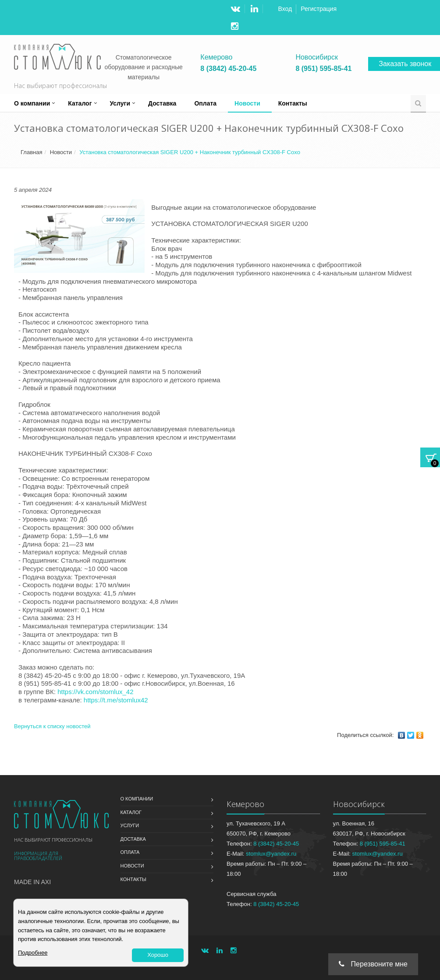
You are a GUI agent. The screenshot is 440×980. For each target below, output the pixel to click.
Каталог (80, 103)
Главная (31, 152)
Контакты (293, 103)
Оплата (205, 103)
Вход (285, 9)
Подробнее (33, 953)
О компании (32, 103)
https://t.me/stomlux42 (116, 700)
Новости (247, 103)
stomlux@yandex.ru (271, 854)
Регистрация (319, 9)
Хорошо (158, 955)
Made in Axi (32, 882)
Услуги (120, 103)
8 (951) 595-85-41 (323, 69)
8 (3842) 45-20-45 (228, 69)
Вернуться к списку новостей (52, 726)
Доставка (162, 103)
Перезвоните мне (373, 964)
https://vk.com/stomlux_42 (95, 692)
